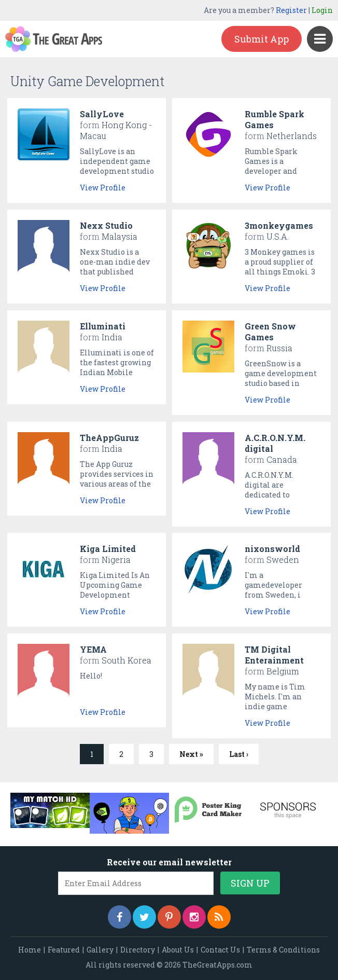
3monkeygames (279, 225)
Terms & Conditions (283, 950)
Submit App (262, 39)
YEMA (93, 649)
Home (30, 950)
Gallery (100, 950)
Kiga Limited (108, 549)
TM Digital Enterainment (274, 655)
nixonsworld (272, 549)
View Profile (103, 188)
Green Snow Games (270, 332)
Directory (138, 950)
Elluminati (103, 326)
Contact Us (220, 950)
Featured (64, 950)
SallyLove (102, 114)
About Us (178, 950)
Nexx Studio (106, 225)
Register (291, 10)
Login (322, 10)
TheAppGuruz (109, 438)
